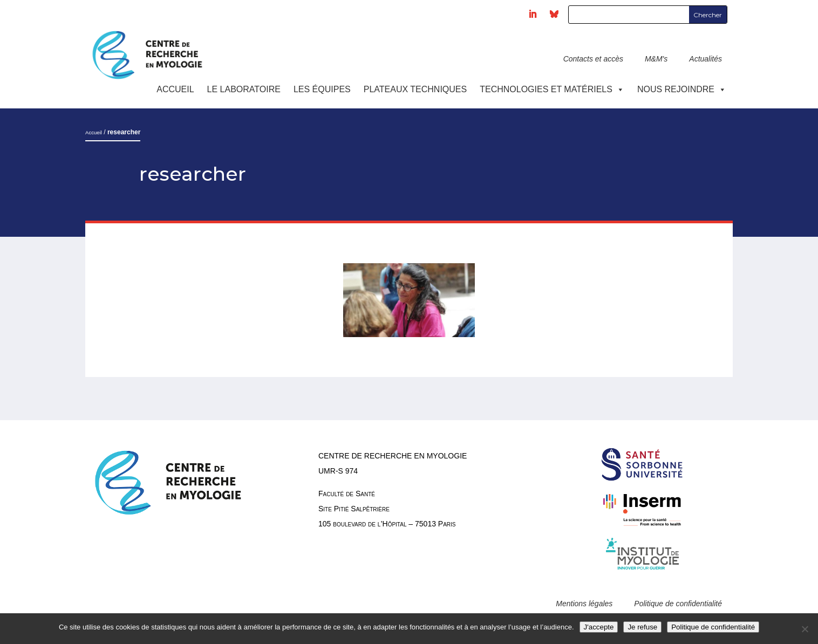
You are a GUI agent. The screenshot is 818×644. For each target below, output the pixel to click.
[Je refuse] (805, 629)
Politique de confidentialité (678, 604)
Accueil (175, 89)
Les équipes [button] (322, 89)
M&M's (656, 59)
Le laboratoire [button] (244, 89)
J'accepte (599, 627)
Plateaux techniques (415, 89)
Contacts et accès (593, 59)
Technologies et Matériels (552, 89)
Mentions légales (584, 604)
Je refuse (642, 627)
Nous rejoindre (682, 89)
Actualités (705, 59)
